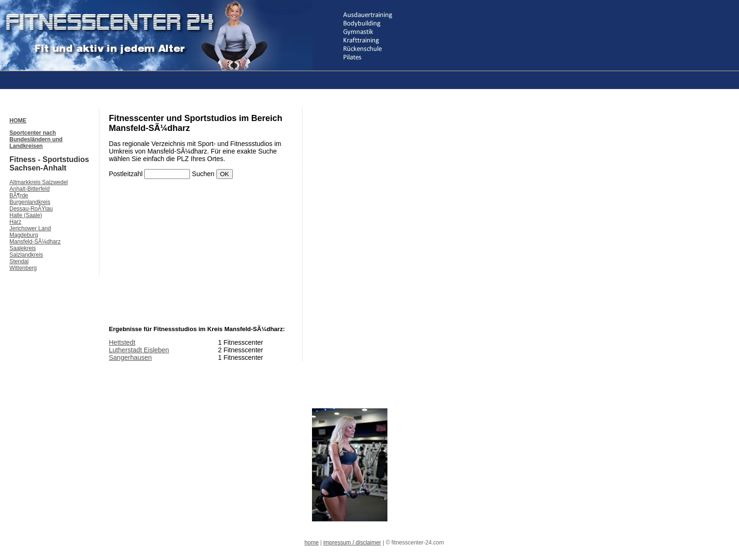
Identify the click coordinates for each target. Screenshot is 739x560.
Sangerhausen (130, 357)
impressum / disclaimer (352, 543)
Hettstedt (122, 342)
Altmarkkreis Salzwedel (39, 182)
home (312, 543)
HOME (18, 121)
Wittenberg (23, 268)
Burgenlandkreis (30, 202)
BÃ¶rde (19, 195)
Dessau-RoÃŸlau (31, 209)
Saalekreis (23, 248)
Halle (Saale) (26, 215)
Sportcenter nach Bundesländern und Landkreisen (36, 139)
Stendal (19, 261)
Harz (15, 222)
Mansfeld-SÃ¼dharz (35, 242)
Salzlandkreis (26, 255)
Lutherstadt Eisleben (139, 350)
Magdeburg (24, 235)
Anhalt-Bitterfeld (29, 189)
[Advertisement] (181, 79)
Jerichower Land (30, 228)
